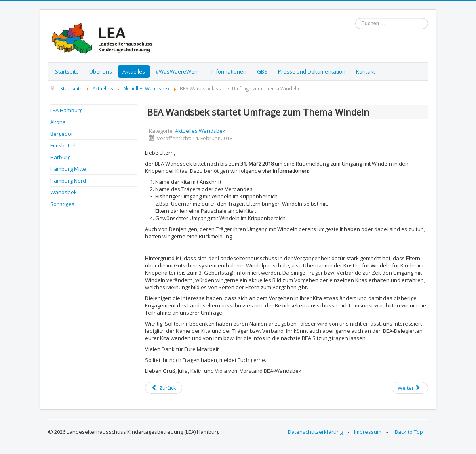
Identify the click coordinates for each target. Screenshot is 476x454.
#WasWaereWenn (178, 71)
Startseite (67, 71)
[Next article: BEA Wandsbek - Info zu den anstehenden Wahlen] (410, 388)
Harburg (60, 157)
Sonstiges (62, 204)
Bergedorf (63, 134)
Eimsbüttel (63, 145)
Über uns (101, 71)
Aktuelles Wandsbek (200, 131)
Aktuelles (134, 71)
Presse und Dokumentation (312, 71)
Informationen (229, 71)
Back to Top (409, 432)
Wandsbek (63, 192)
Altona (58, 122)
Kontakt (365, 71)
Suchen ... (355, 18)
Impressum (368, 432)
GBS (262, 71)
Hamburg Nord (68, 181)
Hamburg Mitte (68, 169)
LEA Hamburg (66, 110)
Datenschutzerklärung (315, 432)
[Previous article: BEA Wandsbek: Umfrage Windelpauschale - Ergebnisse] (164, 388)
